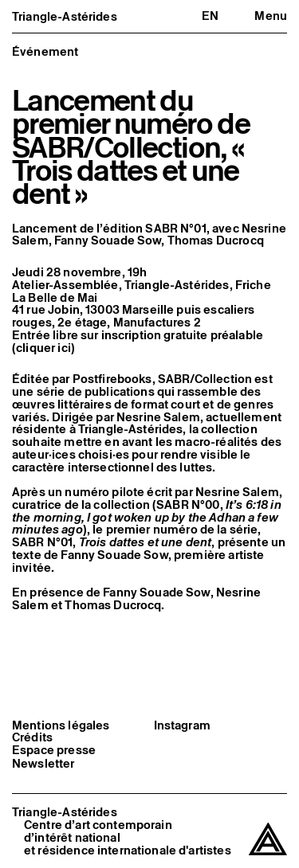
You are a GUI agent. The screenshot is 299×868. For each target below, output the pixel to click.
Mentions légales (61, 725)
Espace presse (54, 750)
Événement (45, 51)
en (210, 16)
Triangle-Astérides (65, 16)
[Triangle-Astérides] (268, 840)
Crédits (32, 737)
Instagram (182, 725)
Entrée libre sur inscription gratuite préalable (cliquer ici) (138, 341)
